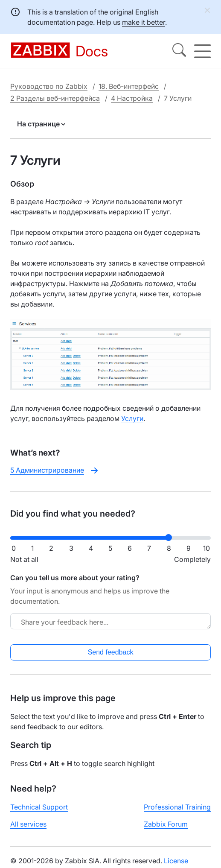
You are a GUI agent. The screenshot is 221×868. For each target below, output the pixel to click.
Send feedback (111, 652)
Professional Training (177, 807)
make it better (144, 22)
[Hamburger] (202, 51)
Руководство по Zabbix (49, 86)
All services (28, 824)
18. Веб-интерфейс (129, 86)
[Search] (179, 51)
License (176, 861)
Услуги (132, 418)
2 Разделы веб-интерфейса (55, 98)
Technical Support (39, 807)
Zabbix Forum (166, 824)
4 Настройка (132, 98)
